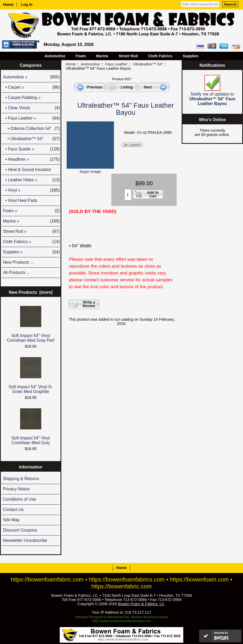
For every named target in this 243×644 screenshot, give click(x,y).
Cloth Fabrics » (31, 242)
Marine (102, 56)
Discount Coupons (20, 530)
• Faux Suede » (31, 149)
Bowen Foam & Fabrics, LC (141, 604)
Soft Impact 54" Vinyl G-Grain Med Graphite (31, 375)
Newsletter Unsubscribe (25, 540)
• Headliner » (31, 159)
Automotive (90, 64)
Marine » (31, 221)
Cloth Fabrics (160, 56)
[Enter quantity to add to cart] (128, 195)
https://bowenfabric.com (122, 586)
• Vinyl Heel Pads (20, 200)
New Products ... (18, 262)
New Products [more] (31, 292)
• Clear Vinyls (31, 108)
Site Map (11, 520)
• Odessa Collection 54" (31, 129)
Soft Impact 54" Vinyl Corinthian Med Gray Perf (31, 324)
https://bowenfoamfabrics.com (127, 579)
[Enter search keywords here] (200, 4)
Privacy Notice (16, 489)
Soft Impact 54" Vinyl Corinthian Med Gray (31, 427)
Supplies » (31, 252)
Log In (27, 4)
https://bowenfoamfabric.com (47, 579)
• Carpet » (31, 87)
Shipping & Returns (21, 479)
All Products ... (16, 273)
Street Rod (128, 56)
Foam (81, 56)
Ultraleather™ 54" (148, 64)
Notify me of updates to (212, 90)
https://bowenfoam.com (199, 579)
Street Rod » (31, 231)
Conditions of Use (19, 499)
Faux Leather (116, 64)
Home (8, 4)
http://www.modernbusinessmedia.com (122, 621)
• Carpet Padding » (22, 98)
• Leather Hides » (31, 180)
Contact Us (13, 510)
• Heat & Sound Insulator (27, 170)
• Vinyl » (31, 190)
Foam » (31, 211)
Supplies (191, 56)
